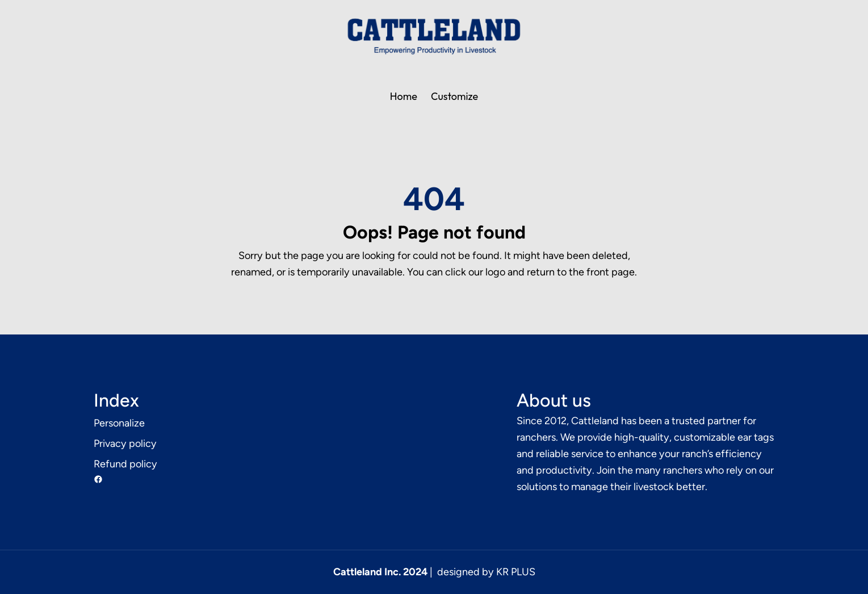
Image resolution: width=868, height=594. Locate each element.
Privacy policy (125, 444)
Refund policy (125, 464)
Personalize (119, 423)
